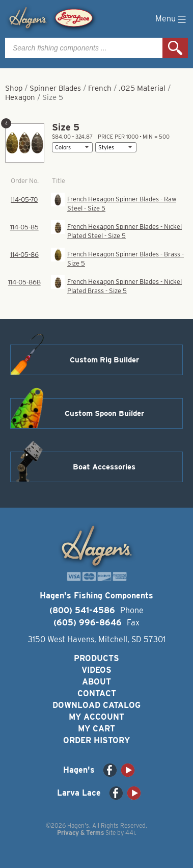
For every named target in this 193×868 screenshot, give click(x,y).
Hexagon (20, 97)
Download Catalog (96, 705)
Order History (96, 740)
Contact (97, 693)
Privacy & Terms (80, 833)
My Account (96, 717)
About (96, 682)
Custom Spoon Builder (104, 413)
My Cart (96, 729)
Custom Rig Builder (104, 360)
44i (130, 833)
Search (175, 48)
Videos (96, 670)
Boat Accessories (104, 467)
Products (96, 658)
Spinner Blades (55, 88)
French (100, 88)
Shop (14, 88)
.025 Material (142, 88)
